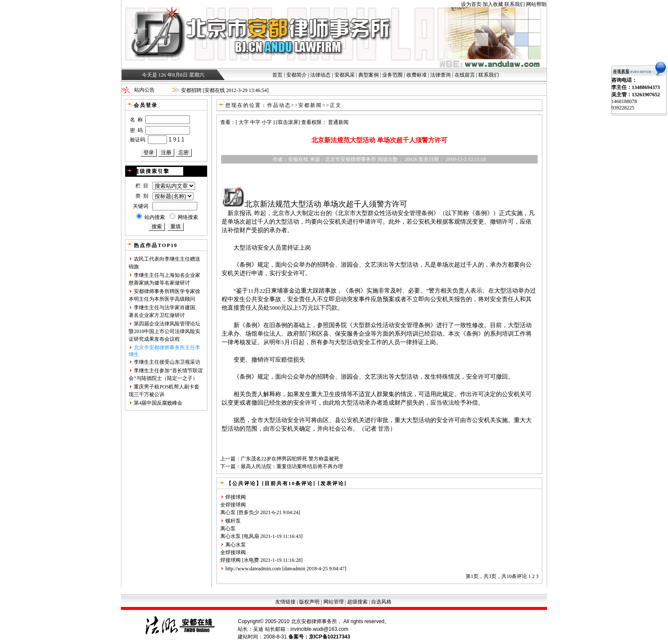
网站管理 (334, 602)
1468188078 (624, 101)
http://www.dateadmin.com (253, 569)
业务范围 (392, 75)
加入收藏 (493, 4)
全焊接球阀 (233, 505)
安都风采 (345, 75)
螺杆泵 (233, 521)
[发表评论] (331, 483)
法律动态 (320, 75)
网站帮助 (536, 4)
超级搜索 (357, 602)
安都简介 (297, 75)
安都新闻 (310, 105)
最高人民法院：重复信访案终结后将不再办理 (292, 466)
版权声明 (309, 602)
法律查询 (441, 75)
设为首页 (471, 4)
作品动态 (279, 105)
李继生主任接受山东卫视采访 (167, 362)
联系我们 (515, 4)
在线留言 (465, 75)
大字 (244, 122)
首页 (277, 75)
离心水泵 (230, 536)
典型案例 (369, 75)
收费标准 (417, 75)
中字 (255, 122)
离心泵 (228, 512)
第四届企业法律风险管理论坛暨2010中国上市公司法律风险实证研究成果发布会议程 (164, 331)
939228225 (623, 108)
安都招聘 (191, 90)
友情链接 (285, 602)
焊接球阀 (236, 497)
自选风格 (381, 602)
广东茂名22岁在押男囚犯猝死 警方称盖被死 (290, 459)
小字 (267, 122)
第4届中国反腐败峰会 (158, 403)
